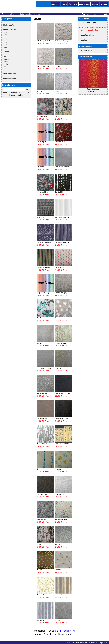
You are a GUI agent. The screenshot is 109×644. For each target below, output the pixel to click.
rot (5, 57)
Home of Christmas (62, 444)
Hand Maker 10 (42, 444)
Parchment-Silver (61, 519)
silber (6, 62)
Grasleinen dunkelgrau (63, 393)
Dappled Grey (41, 343)
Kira (38, 469)
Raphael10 (40, 620)
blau (5, 35)
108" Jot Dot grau (43, 66)
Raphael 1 (40, 570)
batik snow (40, 167)
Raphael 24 (59, 570)
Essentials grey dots (44, 368)
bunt (5, 40)
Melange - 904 (42, 519)
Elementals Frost (61, 343)
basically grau (41, 142)
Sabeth (58, 620)
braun (6, 37)
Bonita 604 (59, 192)
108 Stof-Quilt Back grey (45, 41)
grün (5, 49)
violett (6, 67)
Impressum (103, 643)
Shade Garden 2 (93, 89)
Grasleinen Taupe (43, 419)
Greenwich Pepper (62, 419)
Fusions (58, 368)
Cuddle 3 (58, 318)
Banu (57, 116)
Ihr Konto (104, 14)
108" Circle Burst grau (63, 41)
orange (6, 52)
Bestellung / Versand (87, 50)
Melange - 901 (60, 494)
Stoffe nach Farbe (27, 14)
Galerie (95, 4)
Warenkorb (86, 14)
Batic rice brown (61, 142)
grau (38, 14)
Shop (64, 4)
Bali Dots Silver (42, 116)
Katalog (14, 14)
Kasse (96, 14)
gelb (5, 42)
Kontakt (104, 4)
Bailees (39, 91)
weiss (6, 69)
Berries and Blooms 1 (63, 167)
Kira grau (58, 469)
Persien (39, 544)
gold (5, 45)
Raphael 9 (59, 595)
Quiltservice (85, 4)
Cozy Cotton (60, 268)
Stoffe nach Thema (10, 74)
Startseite (55, 4)
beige (6, 32)
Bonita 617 (40, 217)
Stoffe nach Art (9, 25)
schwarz (7, 59)
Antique (58, 66)
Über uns (73, 4)
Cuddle (39, 318)
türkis (6, 64)
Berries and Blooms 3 (44, 192)
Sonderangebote (9, 79)
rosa (5, 54)
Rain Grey (59, 544)
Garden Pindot (42, 393)
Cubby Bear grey (61, 293)
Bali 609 (58, 91)
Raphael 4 (40, 595)
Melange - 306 (42, 494)
